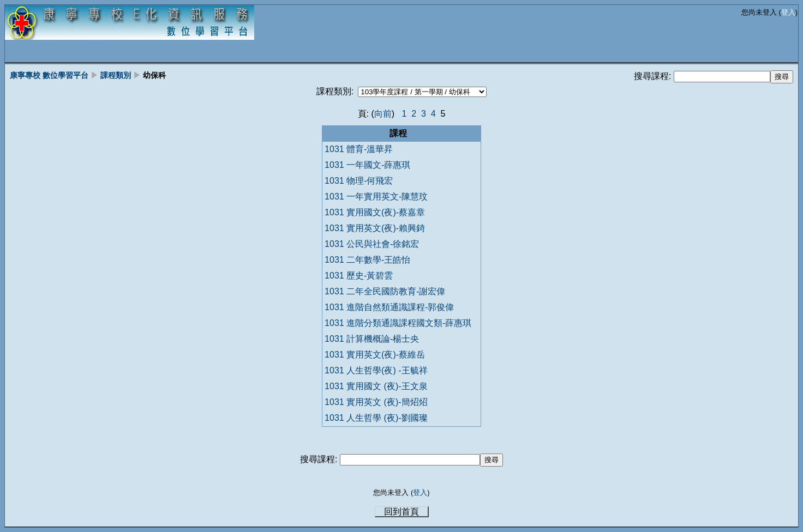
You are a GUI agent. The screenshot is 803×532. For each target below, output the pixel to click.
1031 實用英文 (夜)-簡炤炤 (376, 402)
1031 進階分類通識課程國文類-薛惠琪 (398, 323)
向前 (383, 114)
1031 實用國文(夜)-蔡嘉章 (375, 212)
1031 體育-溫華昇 (359, 149)
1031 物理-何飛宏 (359, 181)
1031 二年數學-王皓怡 (367, 260)
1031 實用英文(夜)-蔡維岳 (375, 355)
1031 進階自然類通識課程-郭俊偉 (389, 307)
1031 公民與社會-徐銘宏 (372, 244)
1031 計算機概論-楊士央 (372, 339)
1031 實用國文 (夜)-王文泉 (376, 386)
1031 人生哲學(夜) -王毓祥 (376, 370)
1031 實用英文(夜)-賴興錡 (375, 228)
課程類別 (116, 75)
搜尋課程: (654, 76)
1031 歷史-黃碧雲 (359, 276)
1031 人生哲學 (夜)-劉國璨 (376, 418)
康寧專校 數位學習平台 (49, 75)
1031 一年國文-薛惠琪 (367, 165)
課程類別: (335, 91)
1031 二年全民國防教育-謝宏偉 (385, 291)
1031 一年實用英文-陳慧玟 (376, 197)
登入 (788, 12)
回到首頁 (401, 512)
